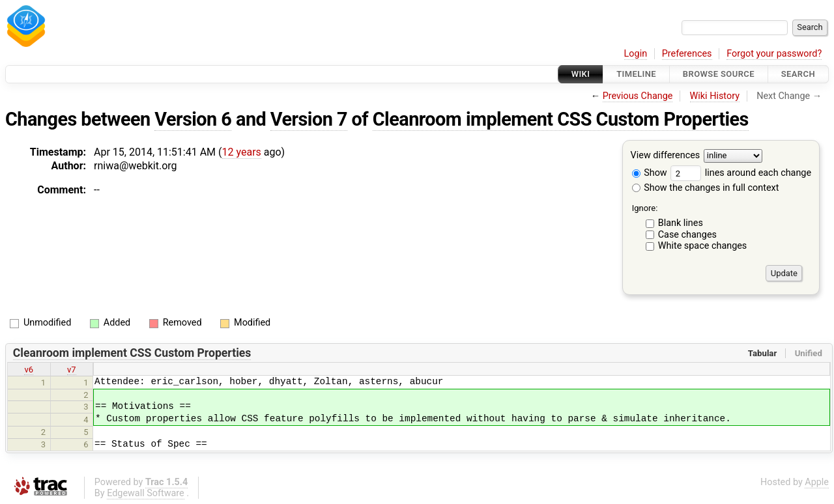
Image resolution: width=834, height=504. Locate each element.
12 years (242, 152)
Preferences (687, 54)
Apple (817, 482)
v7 (72, 370)
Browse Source (719, 74)
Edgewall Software (146, 493)
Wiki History (715, 96)
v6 (29, 370)
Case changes (687, 235)
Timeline (636, 74)
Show (650, 173)
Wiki (581, 74)
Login (636, 54)
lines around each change (741, 173)
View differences (666, 156)
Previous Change (638, 96)
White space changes (703, 246)
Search (798, 74)
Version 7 (309, 119)
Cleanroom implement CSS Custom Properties (561, 119)
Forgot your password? (774, 54)
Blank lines (681, 223)
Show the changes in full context (706, 188)
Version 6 (193, 119)
